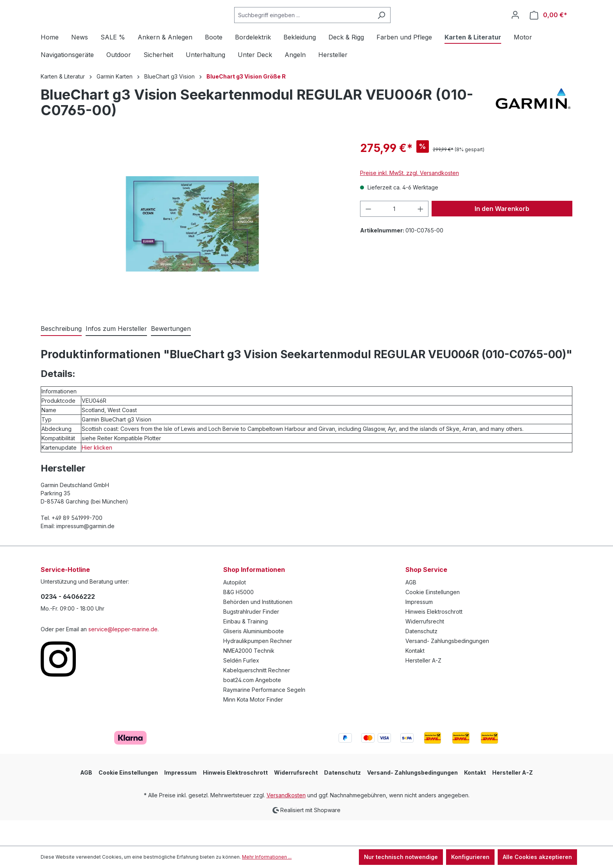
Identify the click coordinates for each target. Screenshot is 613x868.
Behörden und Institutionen (258, 628)
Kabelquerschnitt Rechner (257, 696)
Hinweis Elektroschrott (434, 637)
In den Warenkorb (502, 234)
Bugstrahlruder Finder (251, 637)
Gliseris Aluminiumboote (254, 657)
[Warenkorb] (548, 28)
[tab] (61, 355)
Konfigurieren (470, 857)
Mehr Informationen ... (267, 857)
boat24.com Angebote (252, 706)
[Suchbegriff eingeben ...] (323, 28)
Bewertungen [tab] (171, 354)
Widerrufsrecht (425, 647)
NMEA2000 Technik (249, 676)
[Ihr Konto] (515, 28)
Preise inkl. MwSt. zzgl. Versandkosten (410, 199)
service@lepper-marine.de (123, 655)
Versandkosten (286, 821)
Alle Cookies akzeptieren (537, 857)
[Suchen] (401, 28)
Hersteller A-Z (423, 686)
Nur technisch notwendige (401, 857)
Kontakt (415, 676)
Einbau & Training (246, 647)
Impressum (419, 628)
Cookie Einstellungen (433, 618)
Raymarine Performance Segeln (264, 715)
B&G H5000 (238, 618)
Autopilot (235, 608)
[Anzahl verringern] (368, 235)
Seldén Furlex (241, 686)
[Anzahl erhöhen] (421, 235)
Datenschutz (421, 657)
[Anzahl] (394, 235)
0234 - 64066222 (68, 622)
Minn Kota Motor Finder (253, 725)
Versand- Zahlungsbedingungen (447, 667)
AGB (411, 608)
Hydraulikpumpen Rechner (258, 667)
